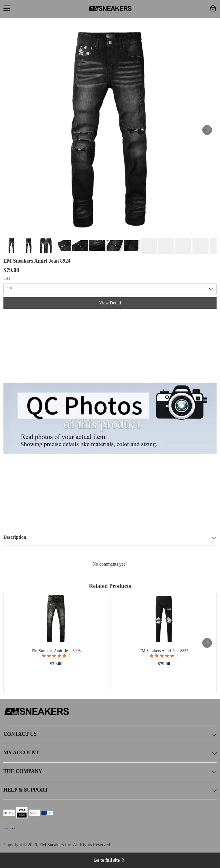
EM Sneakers (52, 845)
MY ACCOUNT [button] (110, 753)
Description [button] (110, 538)
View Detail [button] (110, 303)
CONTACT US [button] (110, 735)
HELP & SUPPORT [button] (110, 790)
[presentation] (207, 643)
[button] (7, 9)
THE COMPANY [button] (110, 772)
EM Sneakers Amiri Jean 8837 (164, 651)
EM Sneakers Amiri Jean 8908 (56, 651)
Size (7, 278)
